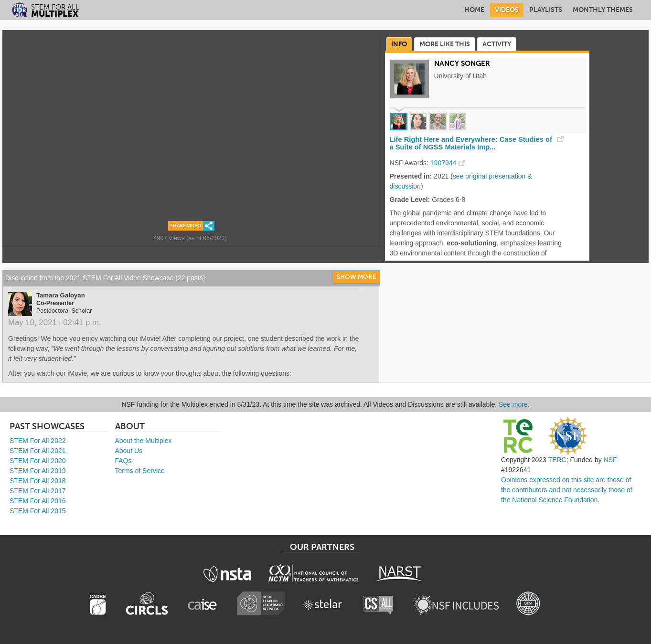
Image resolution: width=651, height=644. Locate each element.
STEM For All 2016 (38, 501)
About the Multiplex (144, 441)
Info (399, 44)
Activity (497, 44)
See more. (514, 404)
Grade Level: (410, 200)
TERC (557, 460)
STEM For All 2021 (38, 451)
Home (474, 10)
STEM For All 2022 (38, 441)
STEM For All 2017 (38, 491)
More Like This (445, 44)
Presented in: (411, 176)
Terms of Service (140, 471)
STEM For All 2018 (38, 481)
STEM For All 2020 (38, 461)
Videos (507, 10)
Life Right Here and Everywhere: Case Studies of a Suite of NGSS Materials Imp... (471, 143)
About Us (129, 451)
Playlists (546, 10)
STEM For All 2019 (38, 471)
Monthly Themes (603, 10)
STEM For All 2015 (38, 511)
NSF (610, 460)
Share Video (186, 226)
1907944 (443, 163)
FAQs (123, 461)
